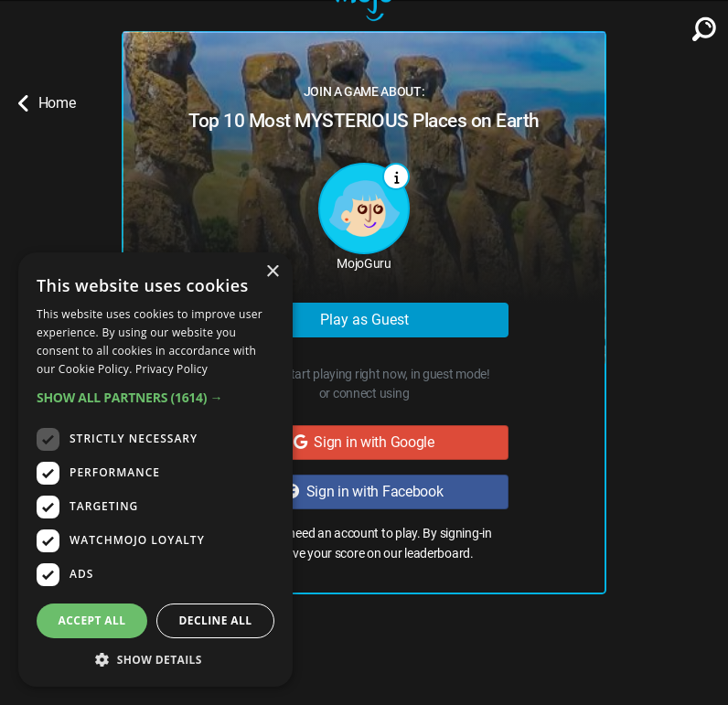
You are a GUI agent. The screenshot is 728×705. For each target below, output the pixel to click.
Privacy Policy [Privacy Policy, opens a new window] (171, 369)
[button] (155, 397)
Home (47, 103)
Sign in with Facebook (364, 491)
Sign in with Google (364, 442)
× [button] (272, 272)
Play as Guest (364, 320)
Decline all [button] (216, 620)
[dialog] (155, 470)
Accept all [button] (92, 620)
